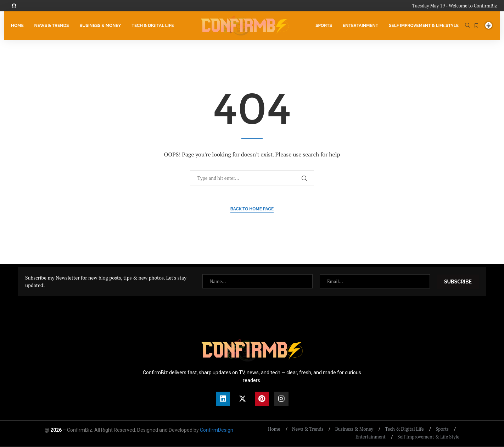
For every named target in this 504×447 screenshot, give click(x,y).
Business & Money (100, 26)
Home (17, 26)
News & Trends (52, 26)
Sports (324, 26)
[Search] (467, 26)
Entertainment (360, 26)
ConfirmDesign (217, 430)
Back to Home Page (252, 209)
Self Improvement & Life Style (424, 26)
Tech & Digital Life (153, 26)
